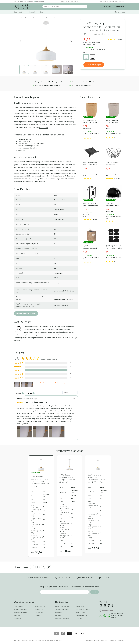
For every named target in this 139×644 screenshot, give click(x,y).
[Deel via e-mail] (43, 567)
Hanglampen (26, 17)
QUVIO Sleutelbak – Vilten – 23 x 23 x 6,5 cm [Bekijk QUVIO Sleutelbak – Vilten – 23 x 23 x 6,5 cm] (91, 162)
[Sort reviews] (70, 393)
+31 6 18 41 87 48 (106, 578)
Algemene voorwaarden (101, 640)
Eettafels (17, 615)
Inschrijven (95, 592)
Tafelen (37, 615)
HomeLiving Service (62, 606)
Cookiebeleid (121, 640)
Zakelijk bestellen (82, 615)
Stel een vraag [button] (60, 383)
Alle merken (18, 606)
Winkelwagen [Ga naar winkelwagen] (120, 6)
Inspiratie (32, 12)
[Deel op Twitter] (32, 567)
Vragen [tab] (30, 393)
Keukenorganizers (20, 612)
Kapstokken (39, 612)
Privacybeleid (113, 640)
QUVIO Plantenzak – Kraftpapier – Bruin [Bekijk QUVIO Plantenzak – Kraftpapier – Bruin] (91, 120)
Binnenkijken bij (40, 606)
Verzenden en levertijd (63, 619)
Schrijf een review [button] (46, 383)
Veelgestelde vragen (63, 609)
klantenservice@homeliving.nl (40, 578)
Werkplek (17, 619)
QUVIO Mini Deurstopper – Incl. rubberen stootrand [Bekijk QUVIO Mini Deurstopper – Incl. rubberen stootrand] (114, 204)
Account (109, 6)
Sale (42, 12)
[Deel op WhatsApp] (49, 567)
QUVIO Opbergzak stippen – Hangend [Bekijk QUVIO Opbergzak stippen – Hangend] (91, 245)
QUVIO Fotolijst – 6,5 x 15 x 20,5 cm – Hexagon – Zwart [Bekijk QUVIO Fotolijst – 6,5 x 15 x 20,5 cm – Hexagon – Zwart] (91, 204)
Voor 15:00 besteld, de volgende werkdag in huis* (112, 1)
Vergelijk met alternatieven (26, 313)
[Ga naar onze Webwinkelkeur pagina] (39, 1)
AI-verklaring (89, 640)
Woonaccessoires (20, 609)
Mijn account (80, 612)
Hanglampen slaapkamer (38, 17)
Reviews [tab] (18, 393)
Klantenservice (120, 12)
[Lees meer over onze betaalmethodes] (57, 633)
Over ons (79, 619)
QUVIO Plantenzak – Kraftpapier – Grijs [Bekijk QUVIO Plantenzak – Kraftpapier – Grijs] (114, 120)
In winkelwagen (95, 65)
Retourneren (80, 606)
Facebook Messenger (86, 578)
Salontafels (39, 609)
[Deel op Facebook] (38, 567)
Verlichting (19, 17)
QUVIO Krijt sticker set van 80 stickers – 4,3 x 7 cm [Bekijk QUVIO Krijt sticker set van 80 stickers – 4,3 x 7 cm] (114, 245)
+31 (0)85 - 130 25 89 (64, 578)
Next (71, 41)
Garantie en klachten (83, 609)
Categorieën (18, 12)
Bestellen (59, 612)
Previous (21, 41)
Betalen (58, 615)
